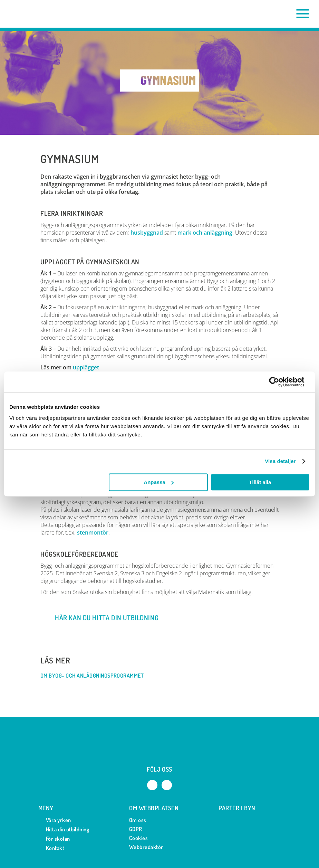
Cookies (138, 838)
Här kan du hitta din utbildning (100, 618)
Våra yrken (55, 820)
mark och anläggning (205, 233)
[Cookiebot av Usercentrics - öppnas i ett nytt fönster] (279, 382)
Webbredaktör (146, 847)
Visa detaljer (280, 461)
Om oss (138, 820)
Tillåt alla (260, 482)
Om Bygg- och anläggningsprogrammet (95, 676)
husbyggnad (147, 233)
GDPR (136, 829)
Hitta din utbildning (64, 829)
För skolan (54, 839)
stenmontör (93, 532)
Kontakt (51, 848)
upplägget (86, 367)
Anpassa (159, 482)
